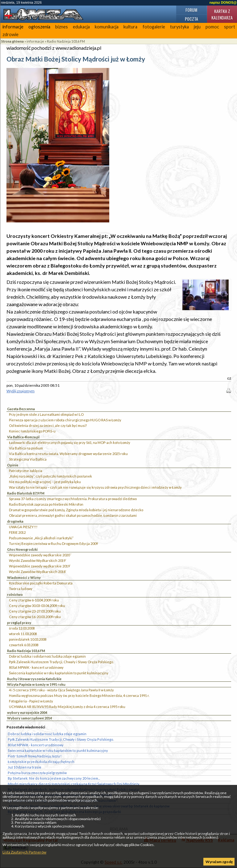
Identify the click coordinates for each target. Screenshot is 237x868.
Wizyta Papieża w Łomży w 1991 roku (36, 684)
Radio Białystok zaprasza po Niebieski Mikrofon (46, 504)
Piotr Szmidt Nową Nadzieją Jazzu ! (35, 756)
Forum (191, 10)
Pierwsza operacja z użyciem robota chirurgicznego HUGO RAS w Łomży (65, 420)
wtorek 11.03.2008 (23, 634)
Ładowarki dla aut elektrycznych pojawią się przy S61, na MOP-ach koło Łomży (70, 442)
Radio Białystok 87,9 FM (26, 493)
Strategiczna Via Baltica (28, 459)
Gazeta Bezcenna (21, 409)
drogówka (15, 521)
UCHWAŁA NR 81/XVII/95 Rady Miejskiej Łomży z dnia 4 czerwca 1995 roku (67, 707)
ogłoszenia (39, 27)
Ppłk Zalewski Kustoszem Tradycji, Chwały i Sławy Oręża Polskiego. (61, 662)
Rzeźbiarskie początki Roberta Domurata (41, 583)
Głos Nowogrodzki (22, 549)
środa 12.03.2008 (22, 628)
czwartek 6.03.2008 (24, 645)
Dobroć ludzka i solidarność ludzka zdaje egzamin (47, 656)
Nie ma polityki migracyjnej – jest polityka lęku (45, 482)
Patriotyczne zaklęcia (26, 471)
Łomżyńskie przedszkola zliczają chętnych (41, 762)
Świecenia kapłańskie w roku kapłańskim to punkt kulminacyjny (59, 673)
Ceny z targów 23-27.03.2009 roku (35, 611)
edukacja (81, 27)
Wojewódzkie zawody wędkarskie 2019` (40, 566)
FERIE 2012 (17, 532)
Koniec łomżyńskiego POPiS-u (32, 431)
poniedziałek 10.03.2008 (28, 639)
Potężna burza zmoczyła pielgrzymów (37, 773)
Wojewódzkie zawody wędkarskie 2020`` (40, 555)
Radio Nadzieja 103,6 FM (66, 41)
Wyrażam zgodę (219, 862)
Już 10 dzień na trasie (25, 767)
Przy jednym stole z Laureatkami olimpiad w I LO (46, 414)
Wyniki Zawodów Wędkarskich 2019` (38, 560)
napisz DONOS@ (223, 2)
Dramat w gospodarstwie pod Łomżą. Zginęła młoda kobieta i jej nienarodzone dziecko (76, 510)
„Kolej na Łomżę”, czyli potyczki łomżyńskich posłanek (50, 476)
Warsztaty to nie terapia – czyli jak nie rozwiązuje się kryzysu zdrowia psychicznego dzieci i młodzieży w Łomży (95, 487)
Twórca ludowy (21, 589)
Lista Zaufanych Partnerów (24, 852)
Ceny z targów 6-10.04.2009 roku (34, 600)
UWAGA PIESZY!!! (23, 527)
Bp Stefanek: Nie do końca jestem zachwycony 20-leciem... (54, 778)
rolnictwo (15, 594)
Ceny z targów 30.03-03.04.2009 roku (37, 606)
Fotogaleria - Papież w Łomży (31, 701)
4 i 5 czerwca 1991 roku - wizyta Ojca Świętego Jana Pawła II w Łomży (61, 690)
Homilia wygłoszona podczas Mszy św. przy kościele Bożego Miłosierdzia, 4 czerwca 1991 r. (79, 695)
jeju (197, 27)
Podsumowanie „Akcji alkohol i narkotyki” (41, 538)
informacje (13, 27)
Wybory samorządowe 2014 (29, 718)
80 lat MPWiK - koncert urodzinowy (36, 667)
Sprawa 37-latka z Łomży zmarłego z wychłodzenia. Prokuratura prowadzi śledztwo (73, 499)
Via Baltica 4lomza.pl (23, 437)
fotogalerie (154, 27)
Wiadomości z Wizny (24, 577)
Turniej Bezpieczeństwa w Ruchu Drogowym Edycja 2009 (53, 544)
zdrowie (10, 34)
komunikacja (107, 27)
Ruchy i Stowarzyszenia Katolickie (34, 679)
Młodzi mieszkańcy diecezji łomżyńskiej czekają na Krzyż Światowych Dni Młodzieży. (74, 784)
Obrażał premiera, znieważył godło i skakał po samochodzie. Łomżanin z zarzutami (73, 515)
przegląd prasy (19, 623)
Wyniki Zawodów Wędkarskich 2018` (38, 572)
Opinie (13, 465)
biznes (62, 27)
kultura (130, 27)
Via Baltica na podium (26, 448)
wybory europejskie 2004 (27, 712)
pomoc (212, 27)
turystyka (179, 27)
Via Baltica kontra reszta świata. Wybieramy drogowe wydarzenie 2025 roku (68, 454)
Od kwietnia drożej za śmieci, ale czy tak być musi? (48, 426)
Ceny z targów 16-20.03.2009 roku (35, 617)
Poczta (191, 19)
